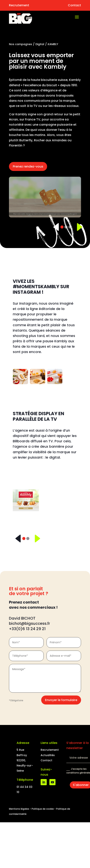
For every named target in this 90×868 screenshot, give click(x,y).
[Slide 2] (66, 227)
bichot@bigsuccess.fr (30, 623)
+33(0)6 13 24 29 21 (27, 629)
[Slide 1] (62, 227)
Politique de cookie (43, 809)
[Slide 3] (70, 227)
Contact (74, 5)
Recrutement (19, 5)
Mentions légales (19, 809)
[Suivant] (77, 227)
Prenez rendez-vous (28, 166)
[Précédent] (55, 227)
